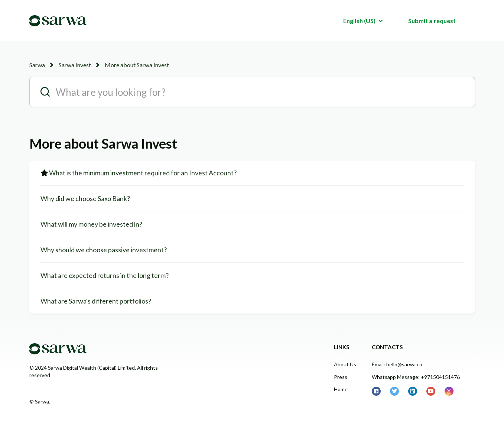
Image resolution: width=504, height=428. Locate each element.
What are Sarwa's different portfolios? (96, 301)
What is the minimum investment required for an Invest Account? (143, 173)
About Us (345, 364)
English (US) (360, 21)
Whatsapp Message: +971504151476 (416, 377)
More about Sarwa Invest (137, 65)
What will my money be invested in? (91, 224)
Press (341, 377)
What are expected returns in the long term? (105, 275)
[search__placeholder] (252, 92)
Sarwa (37, 65)
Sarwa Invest (75, 65)
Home (341, 389)
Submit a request (432, 21)
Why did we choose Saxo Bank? (85, 198)
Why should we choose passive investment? (104, 250)
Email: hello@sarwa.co (397, 364)
